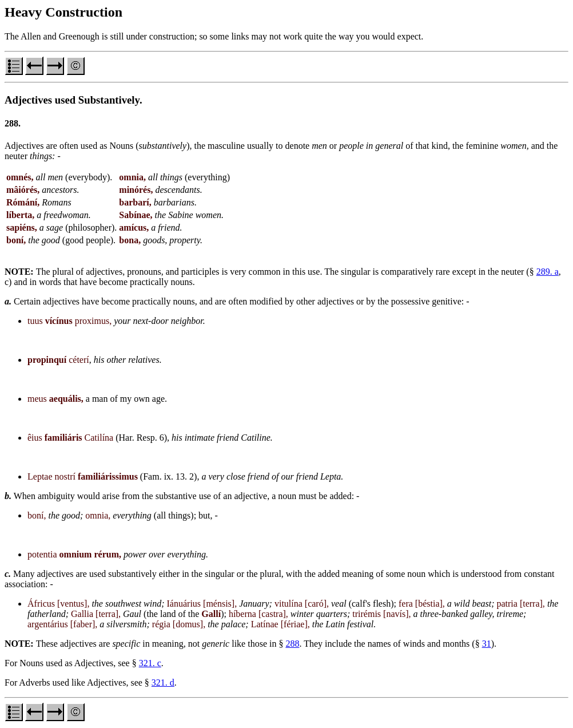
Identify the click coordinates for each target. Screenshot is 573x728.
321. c (150, 663)
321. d (163, 682)
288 (292, 644)
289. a (548, 272)
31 (487, 644)
